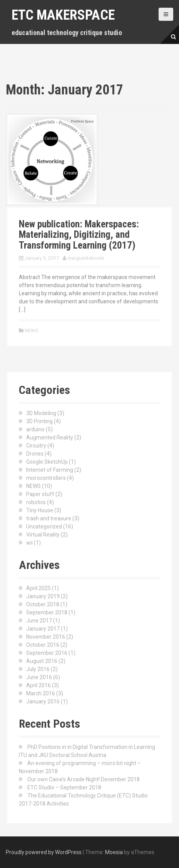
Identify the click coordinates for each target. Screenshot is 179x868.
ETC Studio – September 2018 (64, 787)
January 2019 (43, 596)
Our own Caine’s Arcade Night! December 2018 (84, 779)
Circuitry (36, 446)
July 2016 (38, 669)
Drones (35, 454)
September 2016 (47, 653)
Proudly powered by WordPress (44, 852)
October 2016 (43, 645)
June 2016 (39, 677)
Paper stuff (40, 494)
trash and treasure (49, 518)
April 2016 (38, 685)
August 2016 (42, 661)
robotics (36, 502)
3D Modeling (41, 413)
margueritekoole (86, 258)
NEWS (32, 331)
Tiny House (40, 510)
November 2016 (46, 637)
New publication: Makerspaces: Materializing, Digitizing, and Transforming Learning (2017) (79, 235)
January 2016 (43, 701)
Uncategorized (44, 527)
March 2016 (41, 693)
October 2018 (43, 604)
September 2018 (47, 612)
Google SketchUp (47, 462)
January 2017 (43, 629)
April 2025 (38, 588)
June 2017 (39, 621)
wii (29, 543)
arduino (35, 429)
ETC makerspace (63, 15)
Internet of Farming (50, 470)
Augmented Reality (50, 437)
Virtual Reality (43, 535)
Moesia (114, 852)
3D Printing (39, 421)
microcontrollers (46, 478)
